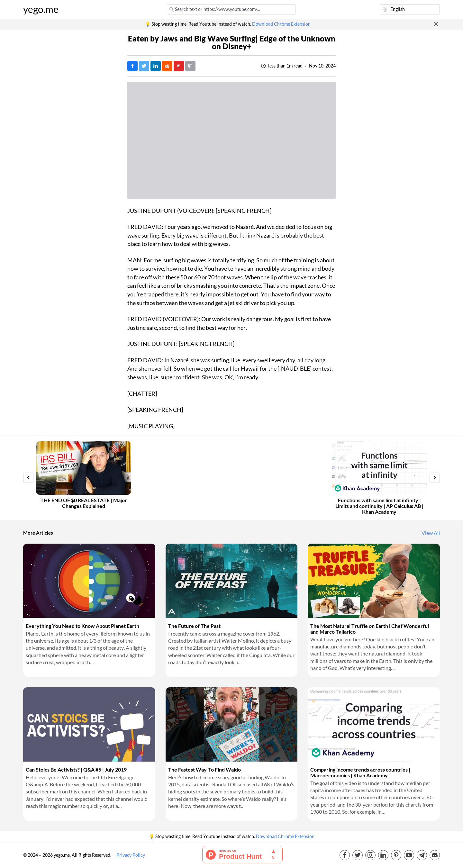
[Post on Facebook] (132, 66)
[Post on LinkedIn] (156, 66)
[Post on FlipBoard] (179, 66)
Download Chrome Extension (281, 24)
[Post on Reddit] (167, 66)
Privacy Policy (131, 855)
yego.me (41, 9)
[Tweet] (144, 66)
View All (431, 533)
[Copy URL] (190, 66)
